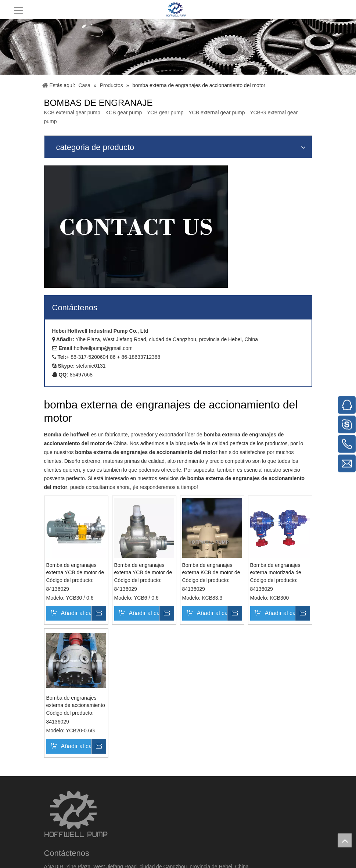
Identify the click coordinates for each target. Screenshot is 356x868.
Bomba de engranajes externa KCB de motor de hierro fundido (211, 569)
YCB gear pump (165, 112)
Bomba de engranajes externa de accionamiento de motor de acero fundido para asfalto (76, 702)
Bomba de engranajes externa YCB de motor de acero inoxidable (75, 569)
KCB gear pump (124, 112)
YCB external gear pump (217, 112)
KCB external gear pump (72, 112)
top (345, 840)
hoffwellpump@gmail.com (103, 348)
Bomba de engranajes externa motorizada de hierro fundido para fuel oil (280, 569)
